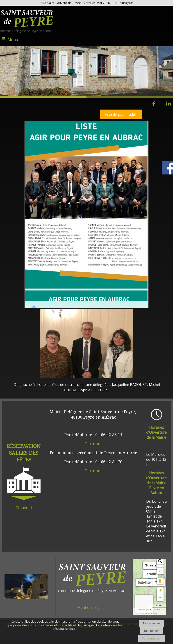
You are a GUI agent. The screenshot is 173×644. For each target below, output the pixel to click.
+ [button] (160, 591)
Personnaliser (152, 638)
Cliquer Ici (24, 508)
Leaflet (142, 610)
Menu (13, 39)
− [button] (160, 598)
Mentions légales (92, 607)
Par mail (93, 444)
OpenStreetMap (149, 613)
